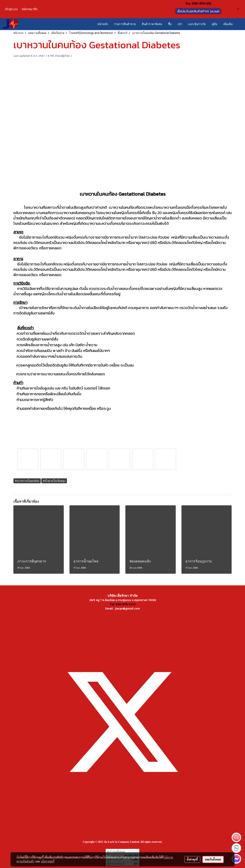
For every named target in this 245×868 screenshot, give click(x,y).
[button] (239, 24)
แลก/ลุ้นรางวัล (197, 24)
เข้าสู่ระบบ (11, 9)
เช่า (180, 24)
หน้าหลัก (103, 24)
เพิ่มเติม (228, 24)
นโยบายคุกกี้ (48, 861)
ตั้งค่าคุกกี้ (192, 859)
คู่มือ (214, 24)
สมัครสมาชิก (30, 9)
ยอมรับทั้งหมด (213, 859)
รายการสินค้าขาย (125, 24)
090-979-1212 (202, 3)
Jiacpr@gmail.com (127, 608)
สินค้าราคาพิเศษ (152, 24)
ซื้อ (170, 24)
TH (236, 9)
